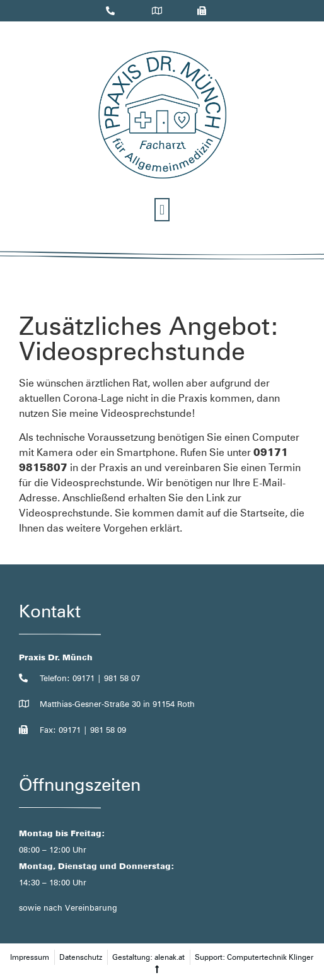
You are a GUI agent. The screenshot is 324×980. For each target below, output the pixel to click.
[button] (162, 210)
